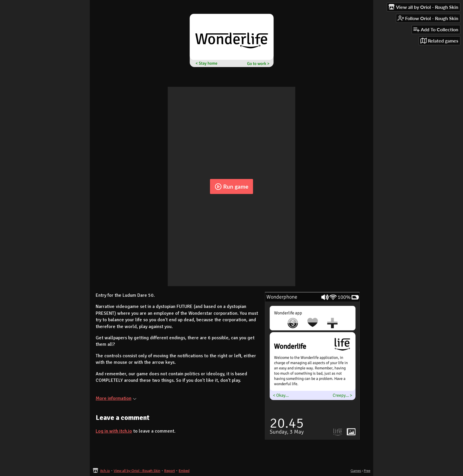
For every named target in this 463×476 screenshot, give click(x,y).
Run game (231, 187)
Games (356, 471)
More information (116, 398)
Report (169, 471)
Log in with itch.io (114, 431)
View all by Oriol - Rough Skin (137, 471)
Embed (184, 471)
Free (367, 471)
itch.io (105, 471)
